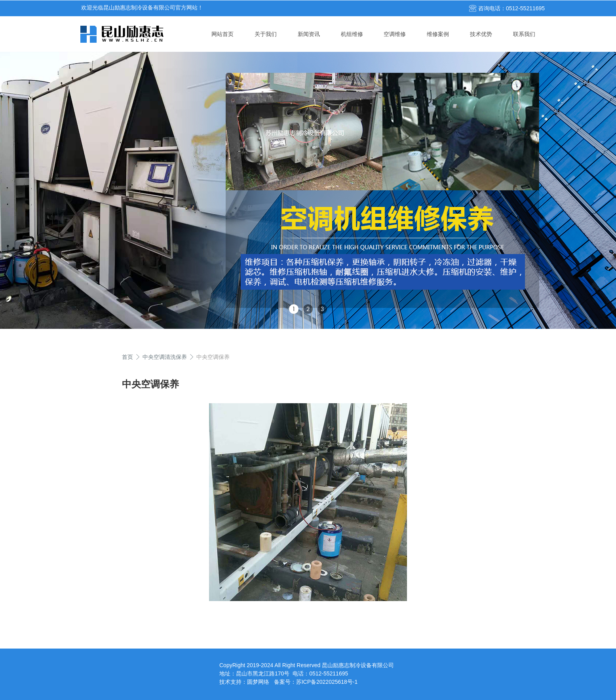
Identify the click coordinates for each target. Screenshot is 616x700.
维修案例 (438, 34)
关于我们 (266, 34)
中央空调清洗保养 (165, 357)
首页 (127, 357)
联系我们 (524, 34)
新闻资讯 (309, 34)
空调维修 (395, 34)
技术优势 (481, 34)
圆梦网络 (258, 682)
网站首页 (222, 34)
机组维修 (352, 34)
